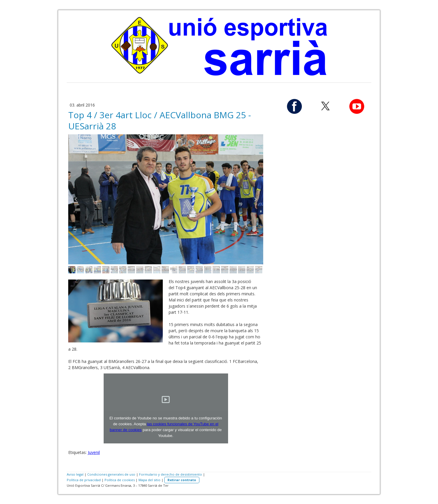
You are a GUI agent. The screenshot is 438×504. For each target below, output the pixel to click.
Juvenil (94, 452)
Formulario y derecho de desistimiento (171, 474)
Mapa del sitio (149, 480)
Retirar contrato (182, 480)
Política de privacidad (84, 480)
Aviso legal (75, 474)
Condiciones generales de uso (111, 474)
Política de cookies (120, 480)
